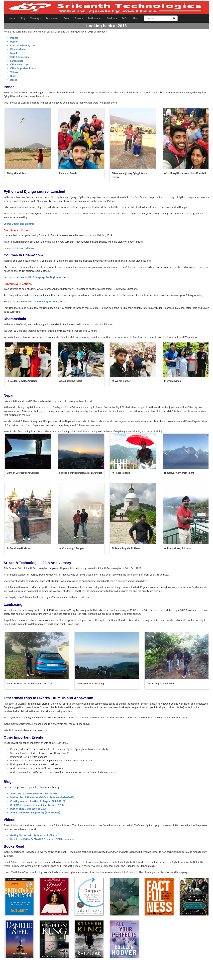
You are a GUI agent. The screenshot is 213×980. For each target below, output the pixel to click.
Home (12, 18)
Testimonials (95, 18)
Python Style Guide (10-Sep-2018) (29, 809)
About (136, 18)
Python (14, 42)
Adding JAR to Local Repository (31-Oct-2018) (35, 813)
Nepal (14, 53)
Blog (23, 18)
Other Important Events (23, 68)
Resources (52, 18)
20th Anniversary (20, 57)
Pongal (14, 38)
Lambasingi (17, 61)
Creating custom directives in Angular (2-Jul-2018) (38, 801)
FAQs (125, 18)
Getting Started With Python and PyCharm (34, 835)
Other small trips (20, 64)
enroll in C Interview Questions (40, 302)
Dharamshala (18, 49)
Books (79, 18)
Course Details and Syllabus (19, 224)
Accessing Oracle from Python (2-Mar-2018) (34, 794)
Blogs (13, 76)
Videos (14, 72)
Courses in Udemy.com (23, 45)
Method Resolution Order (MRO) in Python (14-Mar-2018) (42, 797)
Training (36, 18)
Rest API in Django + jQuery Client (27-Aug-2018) (37, 805)
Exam (67, 18)
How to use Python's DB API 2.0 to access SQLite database (42, 839)
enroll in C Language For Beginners (42, 277)
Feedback (112, 18)
